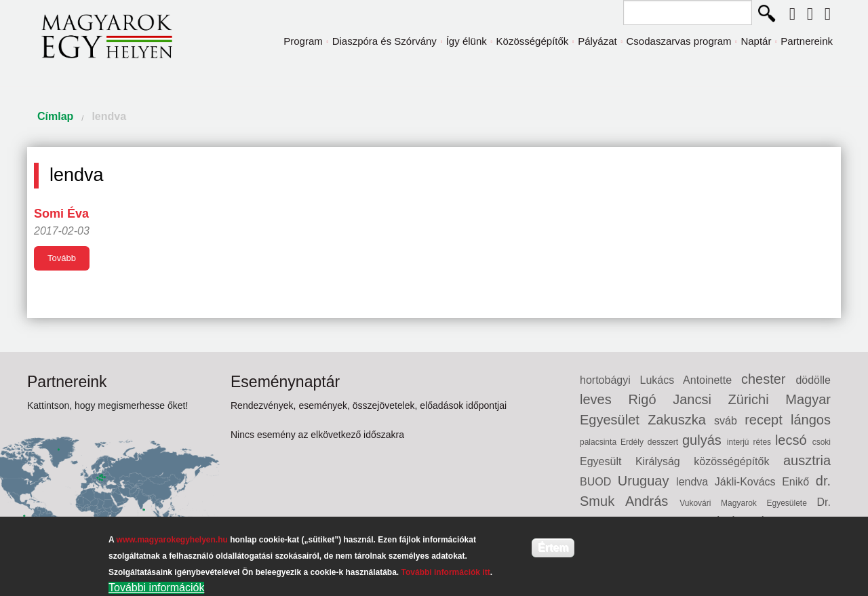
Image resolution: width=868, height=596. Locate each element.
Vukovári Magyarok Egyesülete (748, 503)
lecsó (794, 440)
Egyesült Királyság (637, 461)
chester (768, 379)
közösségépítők (738, 461)
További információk (156, 588)
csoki (822, 442)
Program (303, 41)
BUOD (599, 482)
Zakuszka (681, 420)
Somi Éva (61, 214)
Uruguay (647, 481)
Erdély (634, 442)
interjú (740, 442)
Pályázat (597, 41)
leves (604, 399)
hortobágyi (610, 380)
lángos (811, 420)
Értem (553, 548)
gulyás (705, 440)
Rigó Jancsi (678, 399)
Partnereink (807, 41)
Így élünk (467, 41)
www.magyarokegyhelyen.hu (172, 540)
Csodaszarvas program (679, 41)
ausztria (807, 460)
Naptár (756, 41)
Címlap (55, 116)
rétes (764, 442)
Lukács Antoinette (691, 380)
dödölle (813, 380)
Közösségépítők (533, 41)
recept (768, 420)
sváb (729, 421)
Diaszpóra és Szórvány (384, 41)
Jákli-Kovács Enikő (765, 482)
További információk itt (446, 572)
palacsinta (600, 442)
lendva (109, 116)
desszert (665, 442)
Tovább (62, 258)
